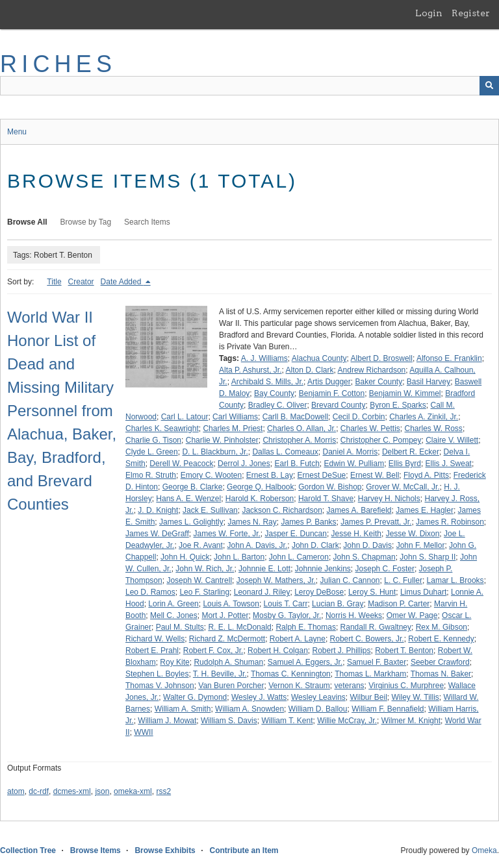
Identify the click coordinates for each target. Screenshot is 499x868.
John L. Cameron (299, 557)
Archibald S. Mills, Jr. (267, 382)
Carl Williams (235, 417)
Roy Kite (174, 662)
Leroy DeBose (319, 592)
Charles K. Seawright (162, 428)
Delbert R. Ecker (411, 452)
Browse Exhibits (165, 850)
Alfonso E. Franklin (449, 358)
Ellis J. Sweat (449, 464)
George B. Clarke (193, 487)
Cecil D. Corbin (359, 417)
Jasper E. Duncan (296, 534)
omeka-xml (133, 791)
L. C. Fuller (403, 580)
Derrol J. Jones (244, 464)
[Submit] (489, 86)
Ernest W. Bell (375, 475)
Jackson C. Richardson (282, 510)
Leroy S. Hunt (372, 592)
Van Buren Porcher (231, 686)
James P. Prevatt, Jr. (376, 522)
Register (471, 13)
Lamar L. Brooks (455, 580)
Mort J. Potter (225, 615)
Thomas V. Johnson (160, 686)
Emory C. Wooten (211, 475)
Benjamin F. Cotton (332, 393)
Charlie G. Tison (153, 440)
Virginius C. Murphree (406, 686)
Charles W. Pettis (370, 428)
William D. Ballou (318, 709)
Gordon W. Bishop (330, 487)
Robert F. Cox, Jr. (213, 651)
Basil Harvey (429, 382)
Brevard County (338, 405)
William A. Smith (183, 709)
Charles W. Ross (434, 428)
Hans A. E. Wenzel (188, 499)
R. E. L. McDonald (239, 627)
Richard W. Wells (155, 639)
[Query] (249, 86)
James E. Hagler (425, 510)
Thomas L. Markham (370, 674)
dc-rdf (39, 791)
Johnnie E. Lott (264, 569)
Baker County (378, 382)
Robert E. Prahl (152, 651)
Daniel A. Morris (351, 452)
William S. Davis (229, 721)
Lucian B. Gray (338, 604)
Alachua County (319, 358)
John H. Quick (185, 557)
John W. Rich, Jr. (205, 569)
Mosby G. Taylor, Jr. (287, 615)
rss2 (163, 791)
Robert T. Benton (404, 651)
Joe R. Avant (201, 545)
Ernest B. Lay (270, 475)
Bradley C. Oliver (278, 405)
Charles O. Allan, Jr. (301, 428)
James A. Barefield (359, 510)
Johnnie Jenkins (323, 569)
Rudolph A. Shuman (228, 662)
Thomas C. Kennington (291, 674)
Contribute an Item (244, 850)
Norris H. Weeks (354, 615)
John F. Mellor (421, 545)
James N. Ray (252, 522)
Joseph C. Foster (385, 569)
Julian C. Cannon (350, 580)
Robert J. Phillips (341, 651)
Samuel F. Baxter (377, 662)
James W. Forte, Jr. (226, 534)
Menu (17, 132)
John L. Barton (239, 557)
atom (16, 791)
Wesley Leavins (318, 697)
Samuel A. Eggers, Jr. (305, 662)
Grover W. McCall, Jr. (403, 487)
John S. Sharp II (428, 557)
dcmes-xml (72, 791)
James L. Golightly (191, 522)
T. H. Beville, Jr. (220, 674)
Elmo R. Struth (151, 475)
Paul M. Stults (180, 627)
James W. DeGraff (157, 534)
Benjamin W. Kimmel (405, 393)
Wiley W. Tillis (416, 697)
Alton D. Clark (310, 370)
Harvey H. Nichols (389, 499)
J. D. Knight (158, 510)
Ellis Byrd (405, 464)
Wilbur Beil (368, 697)
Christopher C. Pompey (381, 440)
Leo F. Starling (204, 592)
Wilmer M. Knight (411, 721)
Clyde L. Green (152, 452)
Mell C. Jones (174, 615)
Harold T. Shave (326, 499)
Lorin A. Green (173, 604)
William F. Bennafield (388, 709)
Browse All (27, 222)
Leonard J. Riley (262, 592)
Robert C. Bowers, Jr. (367, 639)
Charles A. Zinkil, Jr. (424, 417)
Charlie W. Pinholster (222, 440)
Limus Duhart (423, 592)
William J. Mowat (167, 721)
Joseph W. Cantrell (199, 580)
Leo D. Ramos (150, 592)
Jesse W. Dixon (413, 534)
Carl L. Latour (185, 417)
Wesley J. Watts (259, 697)
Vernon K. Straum (299, 686)
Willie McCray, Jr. (347, 721)
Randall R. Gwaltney (376, 627)
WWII (143, 732)
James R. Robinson (450, 522)
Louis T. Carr (286, 604)
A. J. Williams (264, 358)
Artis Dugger (329, 382)
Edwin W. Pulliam (354, 464)
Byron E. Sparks (398, 405)
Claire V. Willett (452, 440)
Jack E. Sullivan (210, 510)
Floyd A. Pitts (426, 475)
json (102, 791)
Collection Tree (28, 850)
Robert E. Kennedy (441, 639)
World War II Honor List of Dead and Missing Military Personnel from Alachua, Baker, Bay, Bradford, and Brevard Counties (62, 411)
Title (54, 282)
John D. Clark (315, 545)
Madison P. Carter (399, 604)
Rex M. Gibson (441, 627)
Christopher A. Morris (299, 440)
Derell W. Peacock (181, 464)
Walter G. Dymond (195, 697)
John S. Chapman (365, 557)
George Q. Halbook (260, 487)
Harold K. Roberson (260, 499)
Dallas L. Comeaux (285, 452)
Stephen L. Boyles (157, 674)
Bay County (274, 393)
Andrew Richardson (372, 370)
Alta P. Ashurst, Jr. (250, 370)
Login (429, 13)
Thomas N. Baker (441, 674)
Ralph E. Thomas (306, 627)
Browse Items (96, 850)
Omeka (484, 850)
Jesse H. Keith (356, 534)
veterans (350, 686)
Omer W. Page (412, 615)
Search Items (147, 222)
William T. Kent (287, 721)
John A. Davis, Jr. (258, 545)
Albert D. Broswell (382, 358)
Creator (81, 282)
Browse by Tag (86, 222)
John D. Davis (367, 545)
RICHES (58, 64)
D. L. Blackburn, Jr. (215, 452)
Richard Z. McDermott (227, 639)
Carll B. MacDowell (295, 417)
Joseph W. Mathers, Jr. (276, 580)
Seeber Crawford (440, 662)
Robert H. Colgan (278, 651)
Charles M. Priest (233, 428)
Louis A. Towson (231, 604)
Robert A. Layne (298, 639)
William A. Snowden (249, 709)
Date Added (122, 282)
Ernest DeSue (322, 475)
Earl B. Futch (297, 464)
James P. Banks (308, 522)
